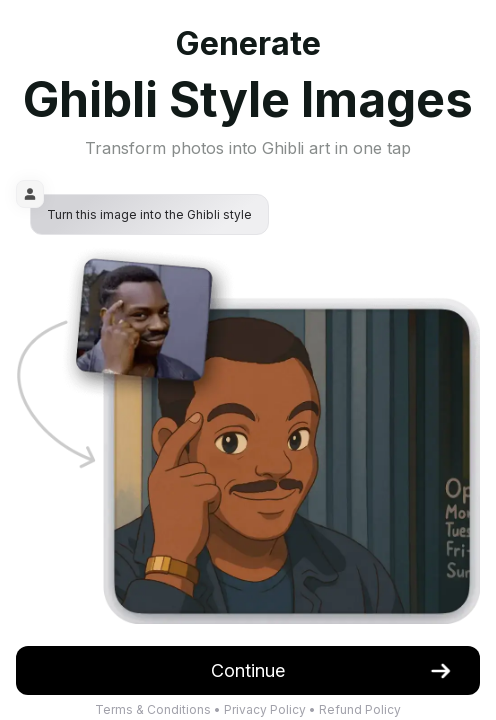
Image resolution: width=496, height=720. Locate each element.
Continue (331, 670)
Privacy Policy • (271, 709)
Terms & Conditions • (159, 709)
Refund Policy (360, 709)
